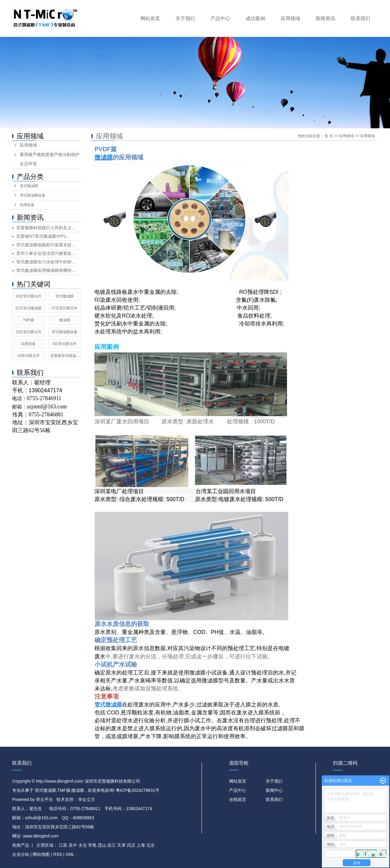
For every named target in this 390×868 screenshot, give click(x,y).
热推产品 (21, 845)
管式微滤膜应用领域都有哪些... (46, 270)
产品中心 (220, 18)
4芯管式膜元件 (64, 344)
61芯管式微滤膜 (28, 308)
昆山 (102, 845)
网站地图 (42, 854)
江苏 (63, 845)
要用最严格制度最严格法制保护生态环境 (50, 159)
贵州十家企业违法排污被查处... (46, 253)
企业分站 (21, 854)
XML (70, 854)
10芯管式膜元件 (28, 296)
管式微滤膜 (29, 186)
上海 (141, 845)
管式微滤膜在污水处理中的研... (46, 262)
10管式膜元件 (28, 356)
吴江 (112, 845)
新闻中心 (274, 790)
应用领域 (290, 18)
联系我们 (360, 18)
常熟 (92, 845)
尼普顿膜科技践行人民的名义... (46, 228)
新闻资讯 (325, 18)
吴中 (73, 845)
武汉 (131, 845)
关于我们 (185, 18)
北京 (151, 845)
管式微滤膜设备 (33, 195)
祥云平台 (44, 799)
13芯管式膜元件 (28, 332)
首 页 (329, 136)
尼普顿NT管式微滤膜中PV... (43, 236)
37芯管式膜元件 (64, 308)
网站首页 (150, 18)
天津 (121, 845)
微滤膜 (65, 320)
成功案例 (255, 18)
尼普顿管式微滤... (65, 356)
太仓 (83, 845)
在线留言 (238, 799)
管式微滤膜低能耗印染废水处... (46, 245)
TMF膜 (28, 320)
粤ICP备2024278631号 (138, 790)
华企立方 (87, 799)
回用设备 (27, 205)
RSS (58, 854)
